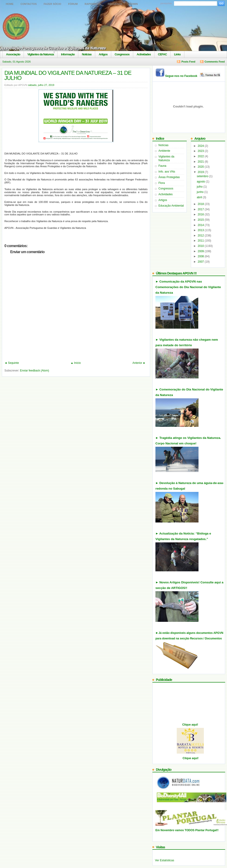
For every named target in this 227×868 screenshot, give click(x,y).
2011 (201, 241)
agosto (201, 182)
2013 (201, 230)
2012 (201, 236)
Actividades (144, 54)
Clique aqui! (190, 725)
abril (200, 197)
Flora (162, 183)
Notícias (87, 54)
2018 (201, 204)
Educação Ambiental (171, 206)
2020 (201, 167)
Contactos (29, 4)
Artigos (103, 54)
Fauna (162, 166)
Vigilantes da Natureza (41, 54)
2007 (201, 262)
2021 (201, 162)
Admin (134, 4)
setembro (203, 176)
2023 (201, 151)
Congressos (122, 54)
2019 (201, 172)
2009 (201, 251)
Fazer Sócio (52, 4)
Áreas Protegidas (169, 177)
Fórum (73, 4)
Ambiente (164, 151)
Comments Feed (215, 62)
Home (10, 4)
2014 (201, 225)
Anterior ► (139, 363)
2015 (201, 220)
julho (200, 187)
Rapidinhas (93, 4)
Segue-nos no (193, 76)
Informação (68, 54)
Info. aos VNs (167, 172)
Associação (13, 54)
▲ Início (76, 363)
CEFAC (162, 54)
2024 (201, 146)
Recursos (115, 4)
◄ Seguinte (12, 363)
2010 (201, 246)
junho (200, 192)
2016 (201, 214)
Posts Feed (188, 62)
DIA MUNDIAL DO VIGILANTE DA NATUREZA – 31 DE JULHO (68, 75)
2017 (201, 209)
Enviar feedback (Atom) (34, 371)
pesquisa (166, 3)
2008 (201, 256)
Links (177, 54)
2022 (201, 156)
